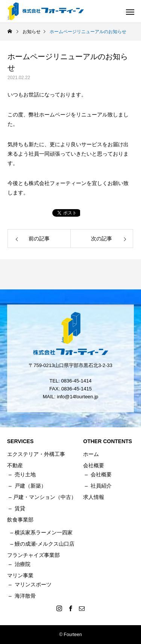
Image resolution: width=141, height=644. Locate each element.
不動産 (15, 465)
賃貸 (20, 508)
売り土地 (25, 474)
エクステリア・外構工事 (36, 454)
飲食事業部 (20, 520)
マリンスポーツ (33, 584)
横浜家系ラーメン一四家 (44, 532)
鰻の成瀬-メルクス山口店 (45, 544)
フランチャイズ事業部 (33, 555)
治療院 (23, 564)
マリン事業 (20, 575)
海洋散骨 (25, 596)
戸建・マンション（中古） (45, 497)
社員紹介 (101, 486)
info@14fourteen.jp (77, 397)
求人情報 (94, 497)
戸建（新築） (30, 486)
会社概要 (101, 474)
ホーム (91, 454)
